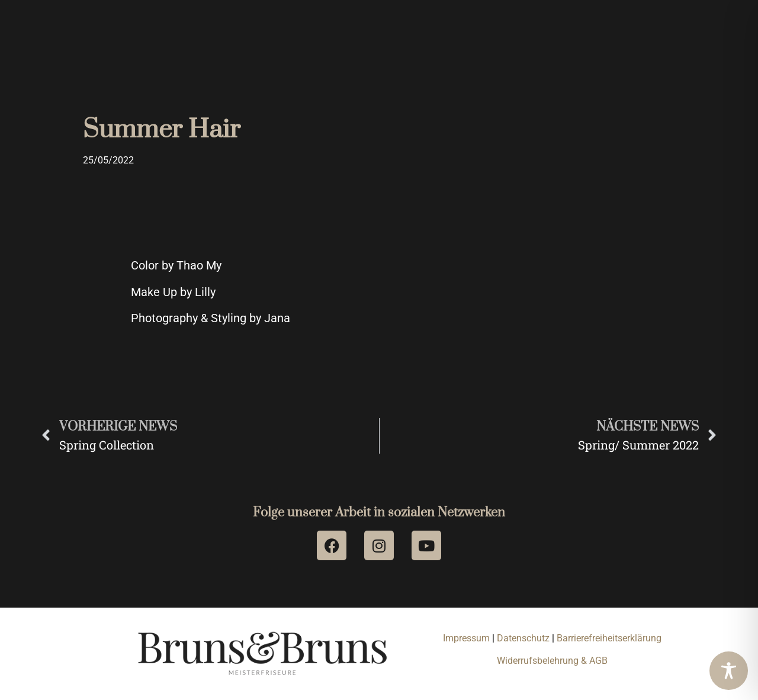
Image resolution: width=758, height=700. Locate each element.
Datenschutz (524, 638)
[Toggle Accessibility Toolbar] (729, 671)
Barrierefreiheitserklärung (609, 638)
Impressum (466, 638)
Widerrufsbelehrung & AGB (552, 661)
